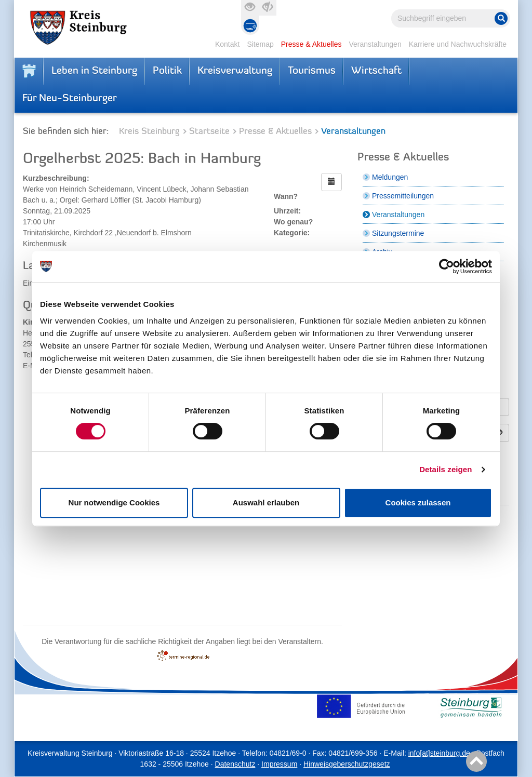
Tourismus (312, 71)
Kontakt (227, 44)
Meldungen (390, 177)
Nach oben (475, 762)
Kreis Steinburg (149, 132)
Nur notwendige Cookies (114, 503)
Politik (167, 71)
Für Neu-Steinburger (70, 99)
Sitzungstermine (398, 233)
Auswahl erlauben (266, 503)
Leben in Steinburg (94, 71)
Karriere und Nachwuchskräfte (458, 44)
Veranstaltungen (375, 44)
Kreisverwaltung (235, 71)
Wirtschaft (376, 71)
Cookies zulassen (418, 503)
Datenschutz (235, 764)
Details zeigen (445, 469)
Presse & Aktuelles (311, 44)
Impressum (279, 764)
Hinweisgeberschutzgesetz (347, 764)
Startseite (209, 132)
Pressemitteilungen (403, 196)
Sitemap (260, 44)
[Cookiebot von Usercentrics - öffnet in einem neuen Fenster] (447, 266)
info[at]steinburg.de (439, 753)
